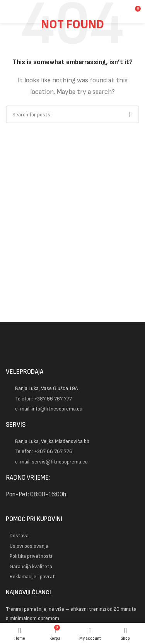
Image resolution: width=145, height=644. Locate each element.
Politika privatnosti (31, 556)
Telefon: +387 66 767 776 (44, 451)
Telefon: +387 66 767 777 (43, 399)
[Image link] (72, 350)
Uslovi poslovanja (29, 546)
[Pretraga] (72, 114)
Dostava (19, 536)
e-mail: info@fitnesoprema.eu (49, 409)
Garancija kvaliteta (31, 566)
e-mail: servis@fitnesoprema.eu (51, 462)
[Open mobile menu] (16, 12)
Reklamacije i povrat (32, 577)
